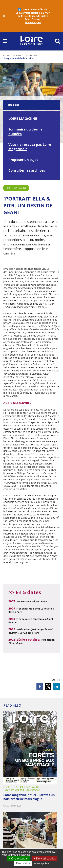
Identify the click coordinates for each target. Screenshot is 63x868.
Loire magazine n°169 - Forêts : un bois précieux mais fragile (29, 797)
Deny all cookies (45, 859)
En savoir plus (33, 22)
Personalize (23, 863)
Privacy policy (41, 863)
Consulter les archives (27, 170)
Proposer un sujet (23, 160)
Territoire (17, 55)
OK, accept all (18, 859)
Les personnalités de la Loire (19, 58)
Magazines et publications (23, 790)
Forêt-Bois (10, 787)
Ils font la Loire (30, 55)
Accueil (7, 55)
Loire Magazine (16, 188)
